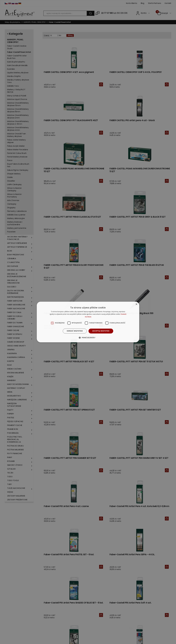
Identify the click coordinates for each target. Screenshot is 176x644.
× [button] (136, 304)
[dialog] (88, 322)
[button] (88, 338)
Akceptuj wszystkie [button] (101, 331)
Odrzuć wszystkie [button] (75, 331)
